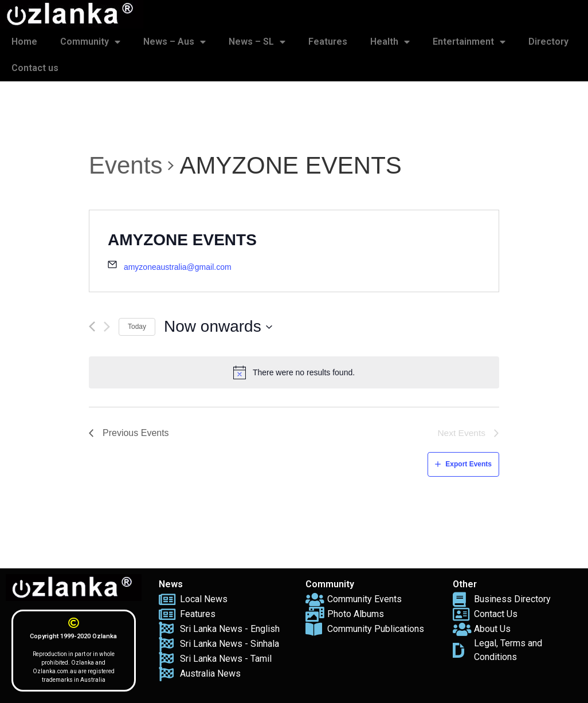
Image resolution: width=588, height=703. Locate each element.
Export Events (469, 464)
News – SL (257, 42)
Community (90, 42)
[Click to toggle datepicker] (218, 327)
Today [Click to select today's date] (137, 327)
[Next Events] (107, 327)
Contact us (35, 68)
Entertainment (469, 42)
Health (390, 42)
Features (328, 42)
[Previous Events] (92, 327)
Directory (548, 42)
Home (24, 42)
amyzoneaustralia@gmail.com (178, 267)
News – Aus (175, 42)
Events (126, 165)
